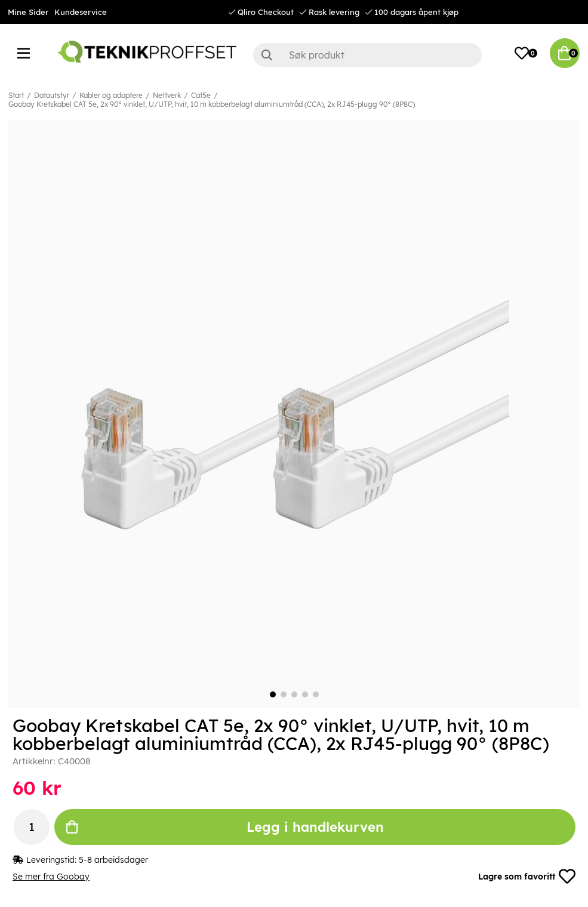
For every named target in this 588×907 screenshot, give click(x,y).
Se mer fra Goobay (51, 877)
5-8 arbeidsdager (113, 860)
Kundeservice (81, 12)
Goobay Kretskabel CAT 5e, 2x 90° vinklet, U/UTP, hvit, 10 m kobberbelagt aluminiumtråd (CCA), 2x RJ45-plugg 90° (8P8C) (212, 104)
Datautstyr (52, 95)
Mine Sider (28, 12)
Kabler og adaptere (111, 95)
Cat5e (201, 95)
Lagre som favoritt (527, 877)
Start (16, 95)
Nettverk (167, 95)
